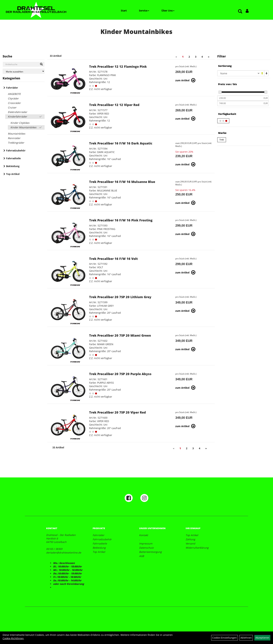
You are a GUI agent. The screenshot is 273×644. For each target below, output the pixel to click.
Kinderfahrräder (17, 117)
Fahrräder (12, 88)
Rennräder (14, 138)
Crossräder (14, 103)
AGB (142, 556)
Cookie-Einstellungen (225, 638)
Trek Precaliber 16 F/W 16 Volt (113, 259)
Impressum (146, 543)
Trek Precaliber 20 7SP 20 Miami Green (120, 335)
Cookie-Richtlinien (13, 638)
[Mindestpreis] (240, 98)
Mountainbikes (17, 134)
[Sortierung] (239, 73)
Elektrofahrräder (17, 112)
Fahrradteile (13, 158)
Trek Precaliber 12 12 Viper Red (114, 105)
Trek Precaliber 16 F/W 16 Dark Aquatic (121, 143)
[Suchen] (41, 64)
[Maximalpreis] (240, 103)
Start (124, 11)
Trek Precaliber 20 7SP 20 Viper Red (118, 412)
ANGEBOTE (14, 94)
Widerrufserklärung (197, 548)
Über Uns (168, 11)
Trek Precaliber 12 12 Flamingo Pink (118, 66)
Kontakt (144, 535)
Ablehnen (246, 638)
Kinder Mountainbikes (23, 127)
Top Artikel (13, 174)
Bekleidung (13, 166)
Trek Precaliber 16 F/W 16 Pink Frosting (121, 220)
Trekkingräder (16, 143)
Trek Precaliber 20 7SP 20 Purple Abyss (120, 374)
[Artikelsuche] (240, 12)
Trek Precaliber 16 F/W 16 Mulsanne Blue (122, 182)
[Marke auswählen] (24, 71)
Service (144, 11)
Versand (190, 543)
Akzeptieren (262, 638)
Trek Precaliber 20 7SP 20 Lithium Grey (120, 297)
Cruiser (12, 107)
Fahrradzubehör (16, 150)
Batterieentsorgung (150, 552)
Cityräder (13, 98)
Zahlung (190, 539)
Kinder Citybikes (20, 123)
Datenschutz (146, 548)
